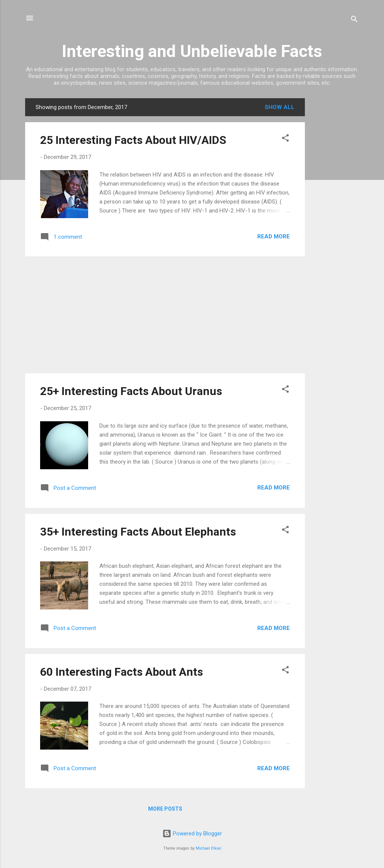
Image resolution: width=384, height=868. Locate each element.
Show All (280, 107)
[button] (285, 139)
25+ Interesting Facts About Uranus (131, 391)
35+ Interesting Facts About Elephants (138, 532)
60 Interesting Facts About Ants (121, 672)
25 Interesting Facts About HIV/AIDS (133, 140)
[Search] (354, 20)
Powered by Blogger (192, 834)
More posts (165, 809)
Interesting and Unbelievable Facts (192, 51)
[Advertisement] (335, 211)
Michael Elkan (208, 848)
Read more (274, 236)
